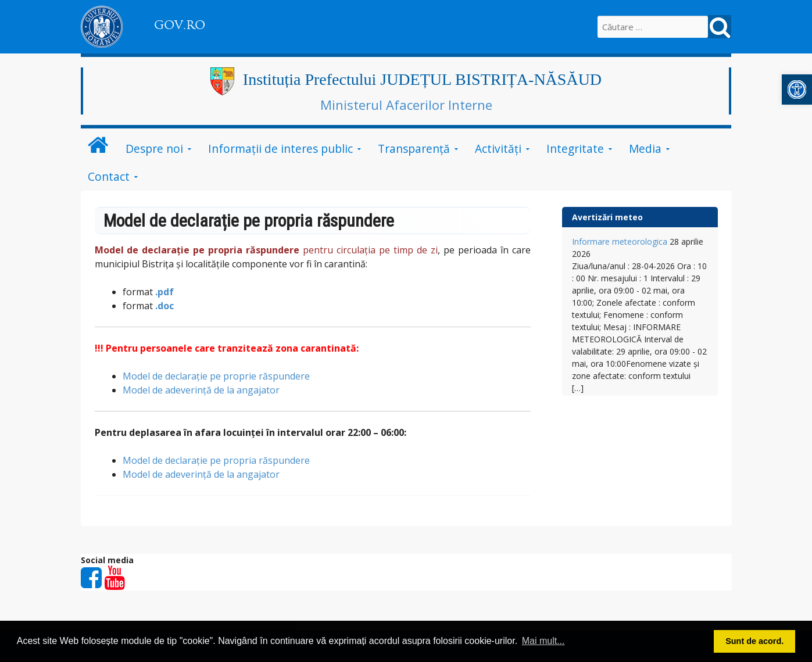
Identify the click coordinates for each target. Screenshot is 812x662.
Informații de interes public (280, 148)
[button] (797, 90)
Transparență (414, 148)
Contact (109, 176)
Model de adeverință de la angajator (201, 390)
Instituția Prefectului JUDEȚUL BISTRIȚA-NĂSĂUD (422, 79)
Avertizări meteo (607, 217)
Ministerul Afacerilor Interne (406, 105)
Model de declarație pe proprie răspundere (216, 376)
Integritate (575, 148)
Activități (498, 148)
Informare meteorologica (620, 241)
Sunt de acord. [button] (754, 641)
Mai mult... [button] (543, 641)
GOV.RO (180, 25)
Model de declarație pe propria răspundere (216, 460)
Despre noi (154, 148)
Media (645, 148)
